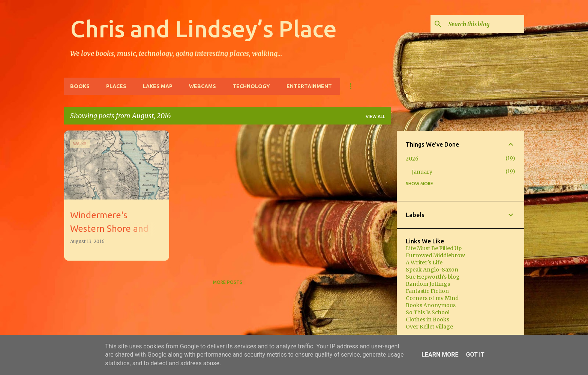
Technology (251, 86)
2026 (412, 159)
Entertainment (309, 86)
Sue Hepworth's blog (433, 277)
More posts (228, 282)
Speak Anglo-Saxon (432, 270)
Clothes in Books (427, 319)
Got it (475, 355)
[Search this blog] (485, 24)
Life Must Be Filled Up (434, 248)
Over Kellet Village (429, 327)
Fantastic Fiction (427, 291)
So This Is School (428, 312)
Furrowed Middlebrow (435, 255)
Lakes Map (158, 86)
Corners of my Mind (432, 298)
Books (80, 86)
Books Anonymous (431, 305)
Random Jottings (428, 284)
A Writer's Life (424, 262)
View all (375, 116)
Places (116, 86)
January (422, 172)
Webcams (202, 86)
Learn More (440, 355)
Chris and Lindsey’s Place (203, 28)
